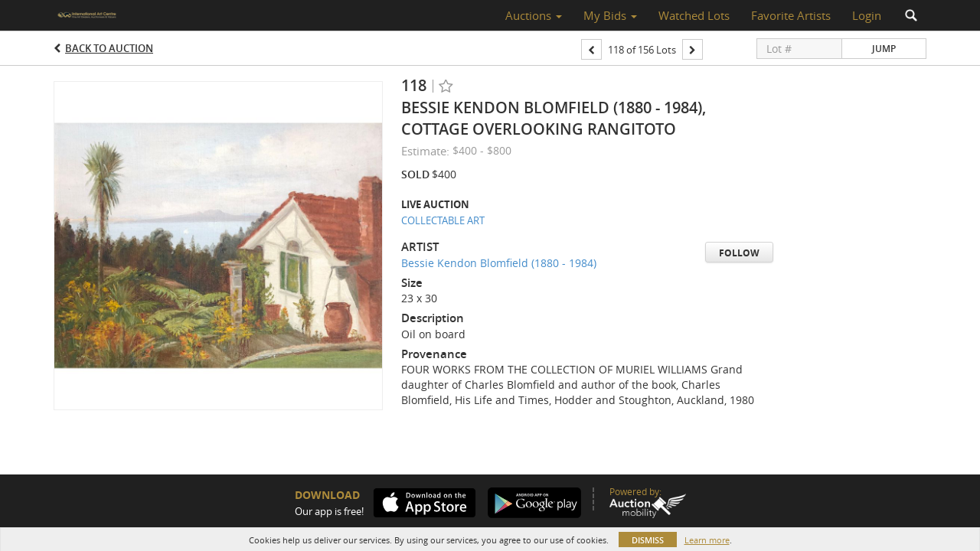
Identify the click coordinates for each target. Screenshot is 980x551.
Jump (884, 49)
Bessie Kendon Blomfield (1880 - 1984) (499, 263)
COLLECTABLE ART (443, 220)
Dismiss (648, 540)
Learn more (707, 540)
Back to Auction (109, 48)
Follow (739, 253)
